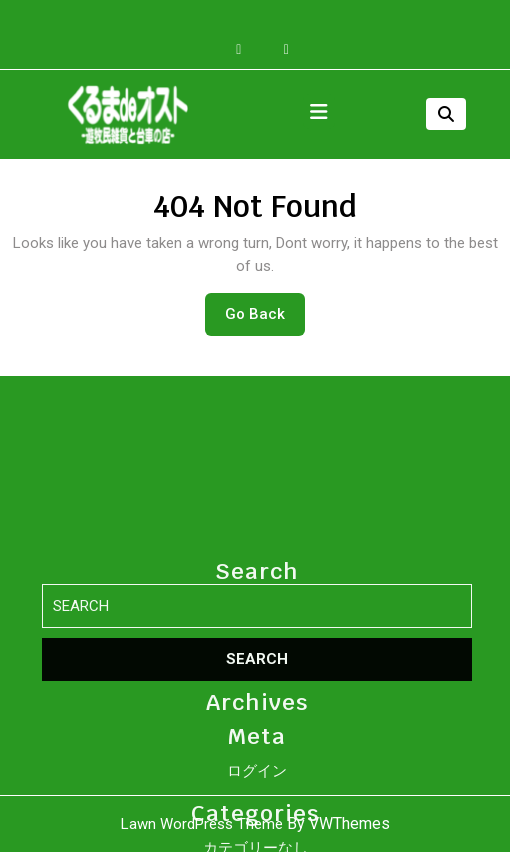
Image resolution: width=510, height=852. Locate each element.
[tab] (319, 114)
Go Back (265, 319)
